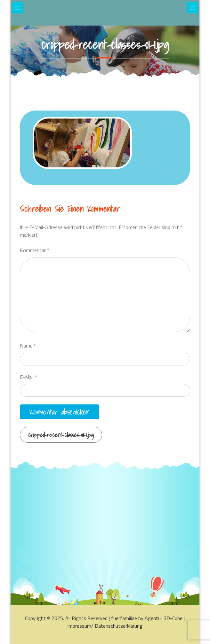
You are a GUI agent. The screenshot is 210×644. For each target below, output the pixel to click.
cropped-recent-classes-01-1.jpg (61, 435)
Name (28, 346)
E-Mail (28, 377)
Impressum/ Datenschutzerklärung (105, 626)
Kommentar (35, 250)
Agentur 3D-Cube (164, 618)
